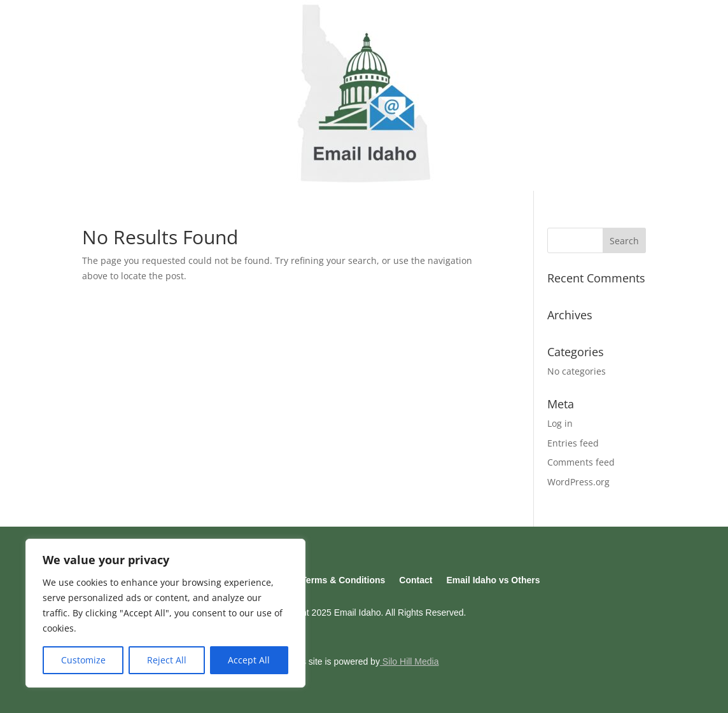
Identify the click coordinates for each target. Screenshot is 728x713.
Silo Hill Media (409, 661)
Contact (416, 580)
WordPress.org (578, 482)
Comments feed (581, 462)
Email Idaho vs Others (493, 580)
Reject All (167, 660)
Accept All (249, 660)
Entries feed (573, 443)
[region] (165, 613)
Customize (83, 660)
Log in (560, 423)
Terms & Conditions (343, 580)
